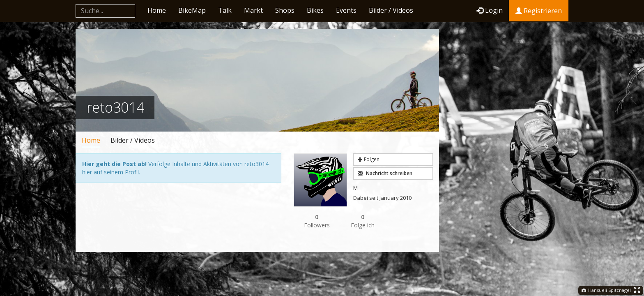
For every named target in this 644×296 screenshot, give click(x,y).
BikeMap (192, 10)
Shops (285, 10)
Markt (253, 10)
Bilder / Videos (391, 10)
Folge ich (363, 221)
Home (157, 10)
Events (346, 10)
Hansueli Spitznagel (606, 290)
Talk (225, 10)
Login (490, 10)
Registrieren (539, 11)
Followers (317, 221)
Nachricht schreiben (385, 173)
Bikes (315, 10)
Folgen (369, 159)
